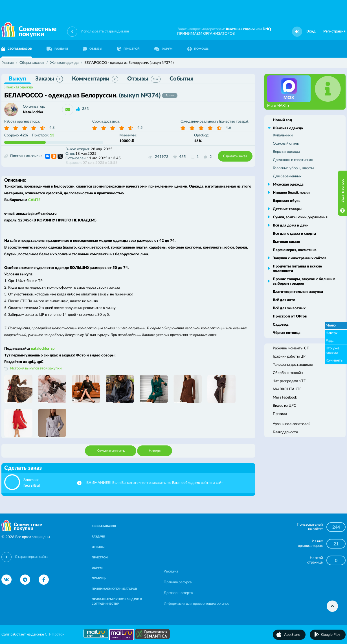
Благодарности (285, 432)
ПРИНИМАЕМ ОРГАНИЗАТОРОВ (206, 34)
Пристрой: (43, 135)
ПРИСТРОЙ (128, 49)
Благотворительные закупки (298, 292)
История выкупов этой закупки (36, 368)
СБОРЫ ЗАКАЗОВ (104, 526)
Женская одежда (18, 87)
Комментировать (111, 451)
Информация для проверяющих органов (196, 604)
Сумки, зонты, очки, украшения (300, 217)
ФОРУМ (163, 49)
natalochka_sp (43, 349)
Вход (311, 31)
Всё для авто (284, 300)
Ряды (330, 341)
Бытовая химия (286, 242)
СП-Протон (55, 635)
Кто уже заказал (332, 351)
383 (85, 109)
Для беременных (287, 176)
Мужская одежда (288, 185)
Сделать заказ (235, 156)
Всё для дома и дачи (291, 226)
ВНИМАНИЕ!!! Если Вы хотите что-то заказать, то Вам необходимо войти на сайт (155, 483)
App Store (292, 635)
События (181, 79)
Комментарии (95, 79)
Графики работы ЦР (289, 357)
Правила (280, 414)
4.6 (228, 128)
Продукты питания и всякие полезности (297, 269)
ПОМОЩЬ (198, 49)
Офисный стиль (286, 144)
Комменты (334, 361)
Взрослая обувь (286, 201)
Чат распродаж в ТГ (289, 381)
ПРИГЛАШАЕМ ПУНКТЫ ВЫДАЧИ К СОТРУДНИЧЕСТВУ (117, 602)
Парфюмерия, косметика (295, 250)
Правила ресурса (178, 582)
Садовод (281, 325)
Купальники (283, 135)
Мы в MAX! (278, 106)
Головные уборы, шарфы (293, 168)
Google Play (331, 635)
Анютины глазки (240, 29)
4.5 (140, 128)
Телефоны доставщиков (293, 365)
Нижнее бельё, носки (291, 193)
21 (336, 544)
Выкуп (17, 79)
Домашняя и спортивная (293, 160)
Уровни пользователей (292, 424)
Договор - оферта (178, 593)
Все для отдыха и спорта (294, 234)
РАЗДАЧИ (57, 49)
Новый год (282, 120)
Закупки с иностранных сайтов (300, 258)
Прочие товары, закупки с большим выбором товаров (304, 281)
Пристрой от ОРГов (290, 316)
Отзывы (144, 79)
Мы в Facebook (285, 398)
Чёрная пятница (287, 333)
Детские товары (287, 209)
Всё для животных (289, 308)
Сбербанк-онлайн (288, 373)
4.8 (52, 128)
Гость (28, 486)
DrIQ (267, 29)
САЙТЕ (34, 200)
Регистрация (334, 31)
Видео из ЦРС (285, 406)
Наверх (155, 451)
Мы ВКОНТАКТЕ (287, 389)
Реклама (171, 572)
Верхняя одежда (286, 152)
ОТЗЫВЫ (92, 49)
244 (336, 527)
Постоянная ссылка (23, 156)
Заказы (49, 79)
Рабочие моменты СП (291, 348)
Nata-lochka (33, 112)
